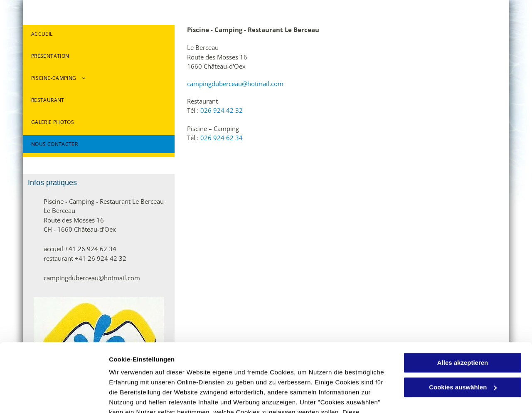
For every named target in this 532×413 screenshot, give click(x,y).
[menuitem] (99, 36)
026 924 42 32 (222, 110)
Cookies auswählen (138, 397)
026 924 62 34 (222, 138)
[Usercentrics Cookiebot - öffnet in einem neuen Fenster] (54, 397)
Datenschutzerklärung (204, 374)
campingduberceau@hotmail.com (235, 84)
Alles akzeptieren (463, 304)
